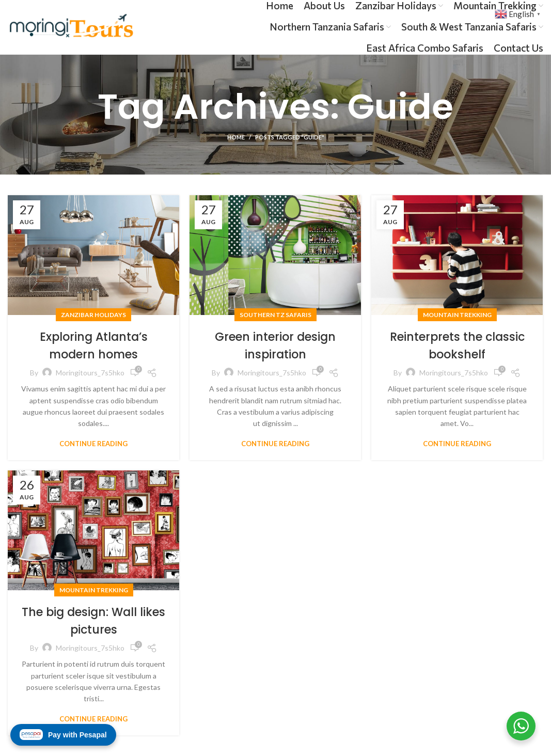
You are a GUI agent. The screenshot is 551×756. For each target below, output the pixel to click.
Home (236, 137)
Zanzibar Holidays (93, 315)
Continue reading (93, 444)
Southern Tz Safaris (275, 315)
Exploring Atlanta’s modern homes (94, 345)
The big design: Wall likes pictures (94, 620)
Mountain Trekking (457, 315)
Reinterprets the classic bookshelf (457, 345)
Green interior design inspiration (275, 345)
